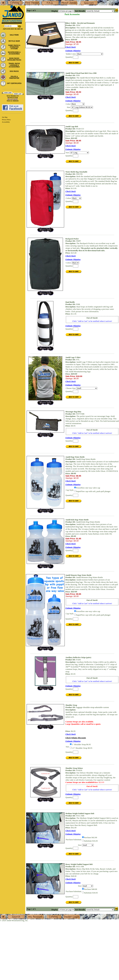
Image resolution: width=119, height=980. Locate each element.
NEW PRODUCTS (13, 96)
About (63, 1)
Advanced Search (13, 29)
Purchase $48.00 (90, 889)
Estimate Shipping (73, 51)
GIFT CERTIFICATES (14, 83)
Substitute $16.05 (91, 841)
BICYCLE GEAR (14, 41)
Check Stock (71, 47)
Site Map (5, 117)
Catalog (11, 1)
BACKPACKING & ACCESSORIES (14, 53)
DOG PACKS (14, 71)
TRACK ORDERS (13, 101)
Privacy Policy (6, 120)
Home (2, 1)
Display (55, 11)
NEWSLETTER (13, 98)
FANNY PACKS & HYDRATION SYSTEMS (14, 47)
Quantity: (69, 57)
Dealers (28, 1)
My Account (32, 915)
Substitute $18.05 (91, 893)
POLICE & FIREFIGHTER (14, 77)
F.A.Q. (44, 1)
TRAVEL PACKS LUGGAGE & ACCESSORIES (14, 65)
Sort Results (80, 11)
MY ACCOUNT (13, 99)
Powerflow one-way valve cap (88, 488)
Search (10, 915)
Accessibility (6, 122)
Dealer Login (68, 915)
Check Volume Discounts (76, 738)
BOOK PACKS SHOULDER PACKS (14, 59)
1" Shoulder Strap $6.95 (81, 744)
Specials (83, 1)
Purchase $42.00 (90, 837)
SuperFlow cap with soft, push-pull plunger (93, 491)
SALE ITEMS (14, 35)
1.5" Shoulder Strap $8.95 (82, 748)
